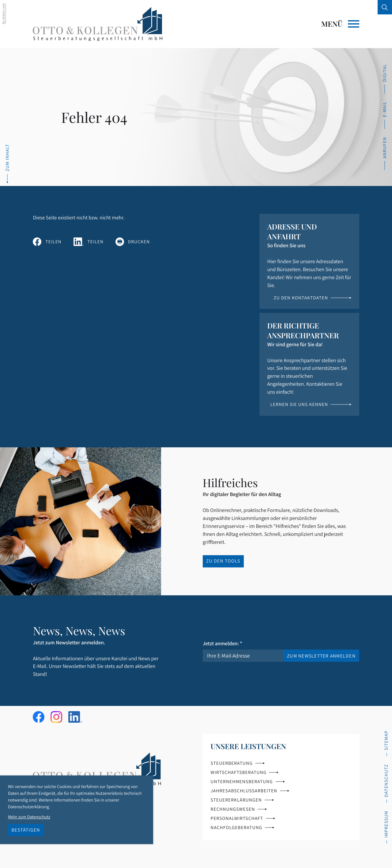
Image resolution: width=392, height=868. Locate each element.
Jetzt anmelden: (222, 643)
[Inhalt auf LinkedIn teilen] (89, 242)
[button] (385, 153)
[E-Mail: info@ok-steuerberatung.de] (385, 115)
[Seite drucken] (133, 242)
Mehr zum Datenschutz (29, 817)
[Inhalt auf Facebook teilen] (47, 242)
